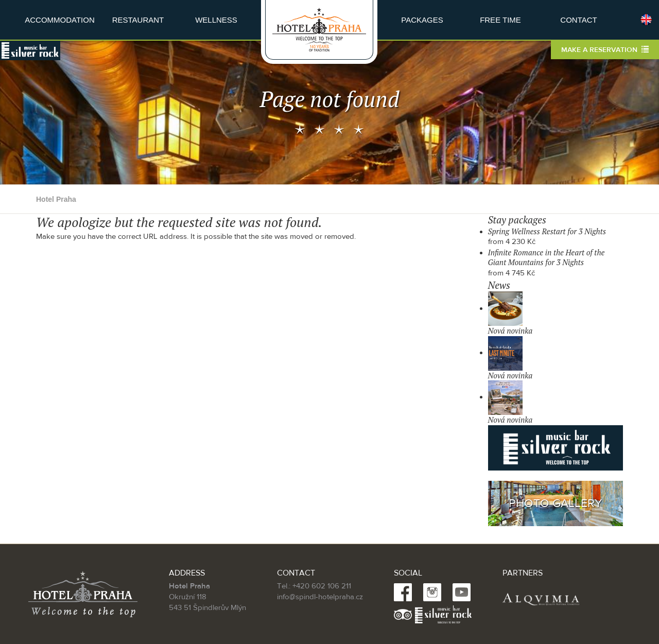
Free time (500, 20)
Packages (422, 20)
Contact (578, 20)
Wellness (216, 20)
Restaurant (138, 20)
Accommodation (60, 20)
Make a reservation (605, 50)
